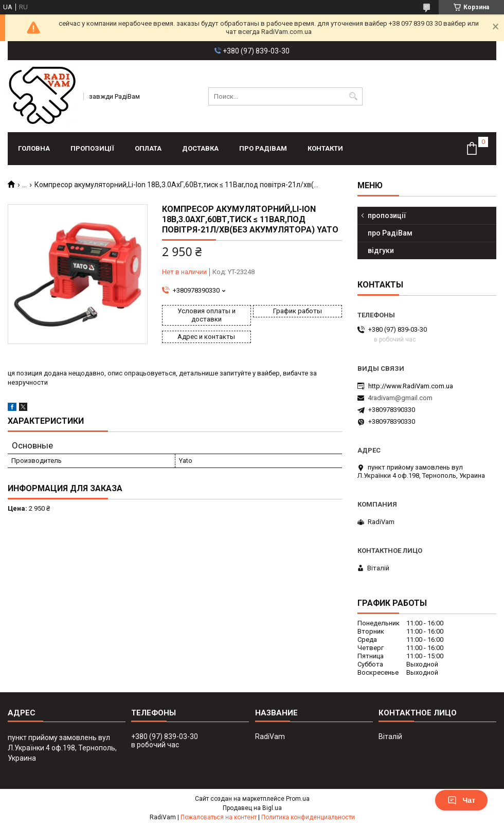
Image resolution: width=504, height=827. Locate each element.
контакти (325, 148)
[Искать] (354, 96)
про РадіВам (263, 148)
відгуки (381, 250)
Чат (461, 800)
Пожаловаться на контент (219, 817)
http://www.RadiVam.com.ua (411, 386)
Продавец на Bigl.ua (252, 808)
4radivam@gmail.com (400, 398)
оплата (148, 148)
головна (34, 148)
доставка (200, 148)
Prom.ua (298, 799)
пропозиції (92, 148)
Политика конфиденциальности (308, 817)
